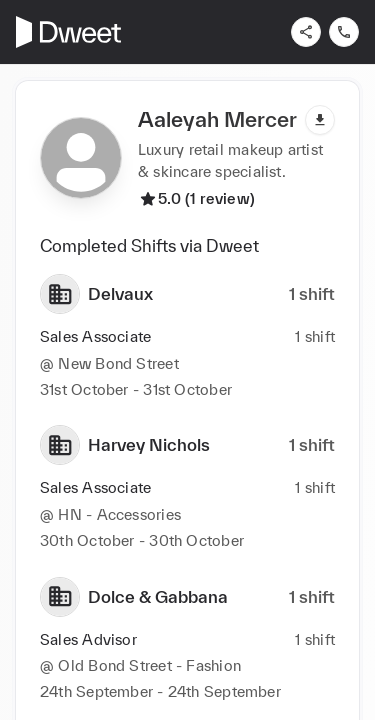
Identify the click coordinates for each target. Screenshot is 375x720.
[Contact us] (344, 32)
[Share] (306, 32)
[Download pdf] (320, 120)
